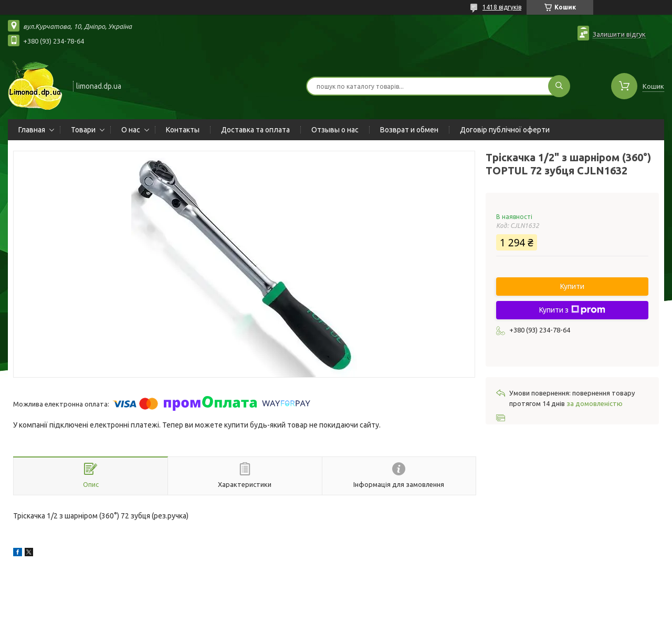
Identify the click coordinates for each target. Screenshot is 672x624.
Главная (32, 130)
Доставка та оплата (255, 130)
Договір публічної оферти (505, 130)
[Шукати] (559, 86)
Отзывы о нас (335, 130)
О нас (131, 130)
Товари (83, 130)
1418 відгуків (502, 7)
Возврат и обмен (409, 130)
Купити (572, 286)
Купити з (572, 310)
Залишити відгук (619, 34)
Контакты (183, 130)
